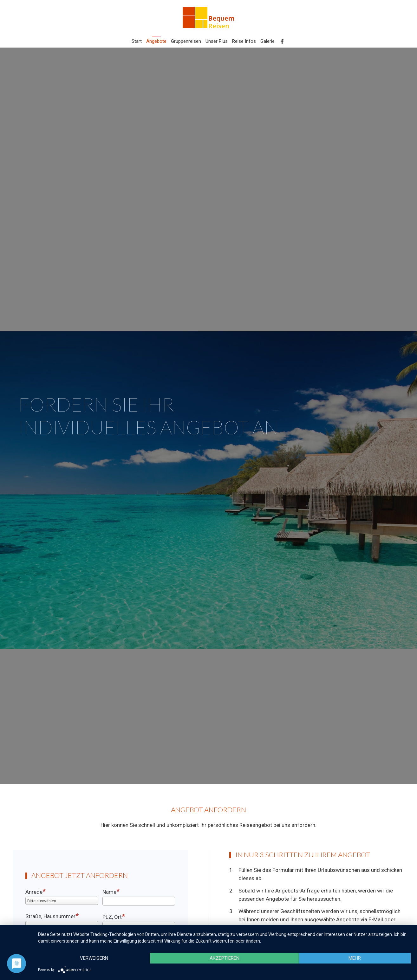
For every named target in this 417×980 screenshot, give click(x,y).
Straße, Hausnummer (52, 916)
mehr (355, 958)
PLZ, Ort (114, 917)
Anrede (36, 892)
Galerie (267, 41)
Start (137, 41)
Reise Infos (244, 41)
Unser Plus (217, 41)
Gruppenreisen (186, 41)
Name (111, 892)
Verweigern (94, 958)
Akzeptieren (225, 958)
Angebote (156, 41)
